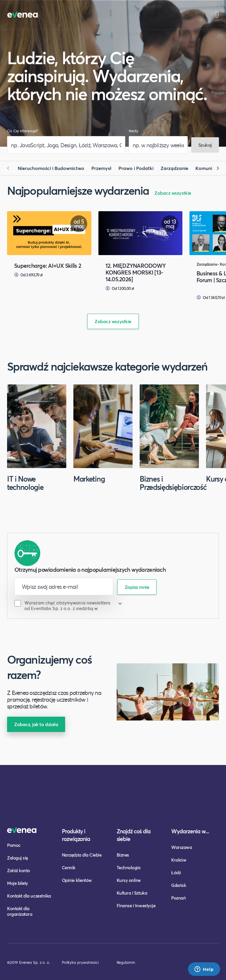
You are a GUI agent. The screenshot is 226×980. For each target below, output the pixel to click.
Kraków (179, 860)
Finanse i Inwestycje (136, 905)
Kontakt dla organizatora (20, 911)
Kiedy (134, 131)
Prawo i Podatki (136, 168)
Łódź (176, 872)
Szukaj (205, 145)
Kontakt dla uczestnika (29, 896)
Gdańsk (179, 885)
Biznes (123, 855)
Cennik (69, 867)
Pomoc (14, 845)
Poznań (178, 898)
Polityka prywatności (80, 962)
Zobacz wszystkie (173, 193)
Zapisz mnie (137, 587)
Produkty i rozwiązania (76, 835)
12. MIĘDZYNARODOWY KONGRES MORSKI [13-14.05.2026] (136, 272)
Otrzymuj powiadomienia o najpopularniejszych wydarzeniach (90, 570)
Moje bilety (18, 883)
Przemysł (101, 168)
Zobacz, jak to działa (36, 724)
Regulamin (126, 962)
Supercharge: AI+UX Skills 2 (48, 266)
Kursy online (129, 880)
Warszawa (182, 847)
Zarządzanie (174, 168)
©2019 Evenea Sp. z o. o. (29, 962)
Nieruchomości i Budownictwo (51, 168)
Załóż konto (19, 870)
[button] (11, 168)
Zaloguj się (18, 858)
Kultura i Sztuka (132, 893)
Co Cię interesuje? (23, 131)
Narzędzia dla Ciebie (82, 855)
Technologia (129, 867)
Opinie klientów (77, 880)
